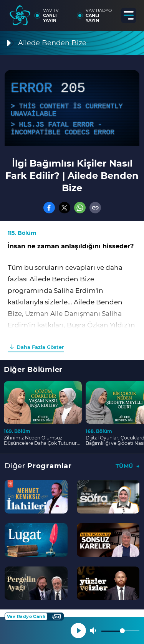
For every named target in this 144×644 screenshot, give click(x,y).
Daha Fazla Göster (40, 347)
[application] (72, 108)
